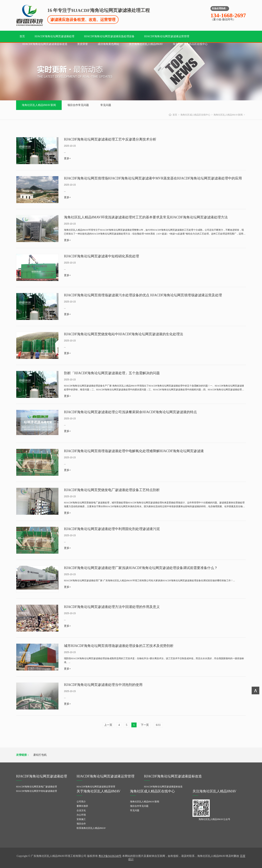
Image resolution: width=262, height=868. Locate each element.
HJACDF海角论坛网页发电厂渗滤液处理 (36, 787)
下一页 (145, 725)
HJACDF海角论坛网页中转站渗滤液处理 (36, 791)
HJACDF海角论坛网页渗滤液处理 (54, 36)
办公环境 (81, 815)
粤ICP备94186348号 (110, 856)
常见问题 (106, 105)
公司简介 (81, 802)
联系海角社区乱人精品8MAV (91, 828)
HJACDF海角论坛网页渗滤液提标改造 (45, 44)
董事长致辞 (82, 806)
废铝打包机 (40, 755)
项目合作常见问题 (78, 105)
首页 (22, 36)
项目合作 (81, 824)
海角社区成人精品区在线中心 (190, 44)
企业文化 (81, 810)
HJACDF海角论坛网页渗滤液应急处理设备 (109, 36)
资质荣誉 (83, 44)
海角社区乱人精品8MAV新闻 (39, 105)
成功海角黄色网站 (108, 44)
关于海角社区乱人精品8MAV (146, 44)
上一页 (108, 725)
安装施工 (81, 819)
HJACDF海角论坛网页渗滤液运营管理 (167, 36)
